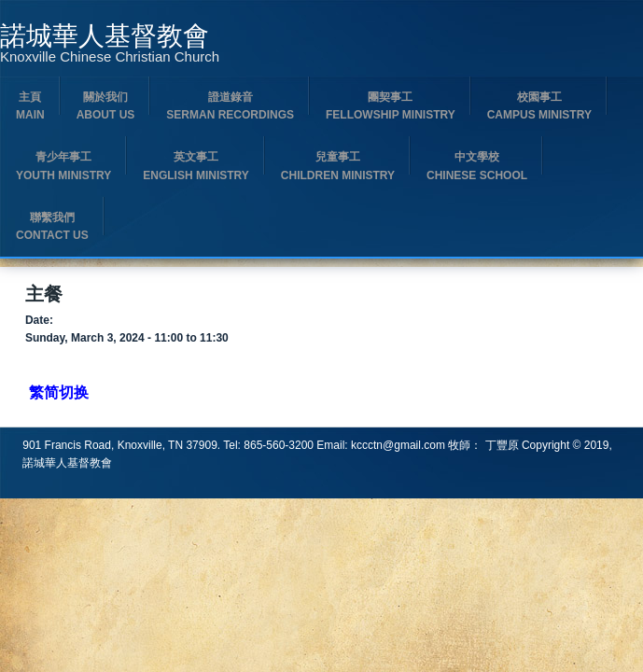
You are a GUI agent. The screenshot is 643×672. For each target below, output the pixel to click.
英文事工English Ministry (196, 166)
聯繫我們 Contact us (52, 226)
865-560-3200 (279, 445)
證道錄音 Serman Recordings (230, 106)
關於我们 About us (106, 106)
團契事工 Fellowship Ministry (391, 106)
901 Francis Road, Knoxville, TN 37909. (123, 445)
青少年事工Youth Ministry (63, 166)
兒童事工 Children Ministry (338, 166)
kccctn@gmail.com (398, 445)
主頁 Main (30, 106)
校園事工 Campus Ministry (539, 106)
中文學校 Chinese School (477, 166)
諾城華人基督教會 (105, 36)
